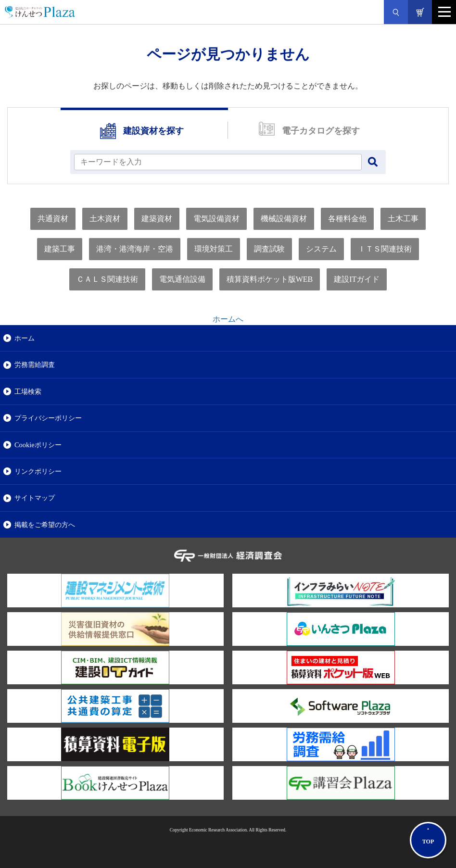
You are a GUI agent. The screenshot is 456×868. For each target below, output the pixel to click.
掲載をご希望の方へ (45, 525)
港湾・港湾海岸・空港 (135, 249)
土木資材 (105, 219)
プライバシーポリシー (48, 418)
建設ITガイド (357, 279)
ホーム (25, 338)
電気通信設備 (182, 279)
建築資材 (157, 219)
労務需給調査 (35, 365)
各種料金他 (347, 219)
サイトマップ (35, 498)
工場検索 (28, 391)
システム (321, 249)
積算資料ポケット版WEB (270, 279)
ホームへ (228, 319)
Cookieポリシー (38, 445)
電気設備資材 (216, 219)
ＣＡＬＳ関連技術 (107, 279)
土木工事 (403, 219)
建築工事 (60, 249)
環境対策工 (214, 249)
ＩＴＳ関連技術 (385, 249)
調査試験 (269, 249)
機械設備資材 (284, 219)
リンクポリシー (38, 471)
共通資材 (53, 219)
